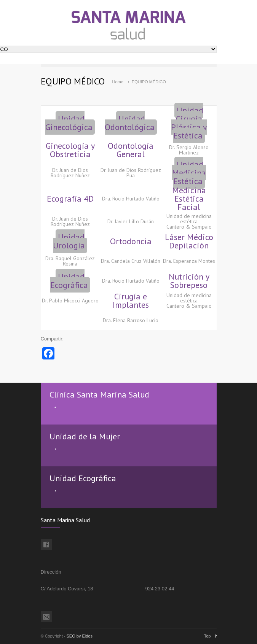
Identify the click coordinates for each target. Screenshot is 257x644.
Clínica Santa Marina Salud (99, 394)
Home (118, 82)
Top (208, 636)
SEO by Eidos (80, 636)
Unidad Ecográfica (83, 478)
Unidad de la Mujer (85, 436)
